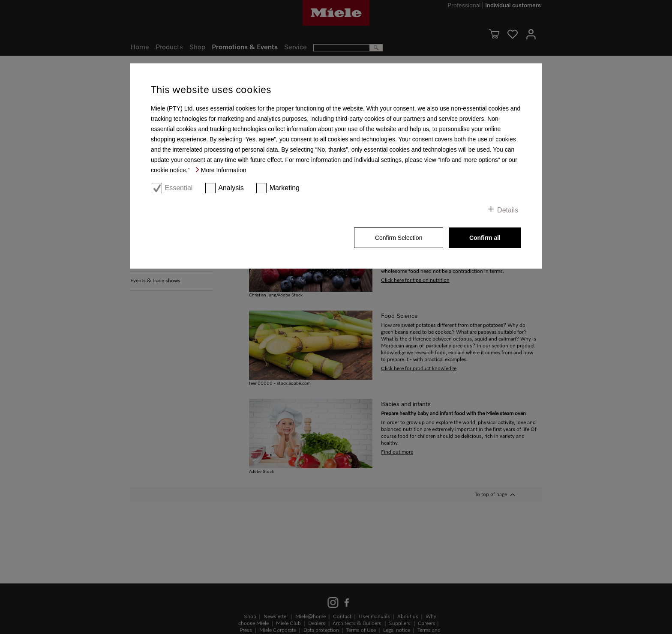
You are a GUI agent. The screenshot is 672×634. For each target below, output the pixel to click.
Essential (178, 188)
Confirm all (485, 238)
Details (508, 210)
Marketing (285, 188)
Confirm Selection (399, 238)
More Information (224, 170)
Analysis (231, 188)
